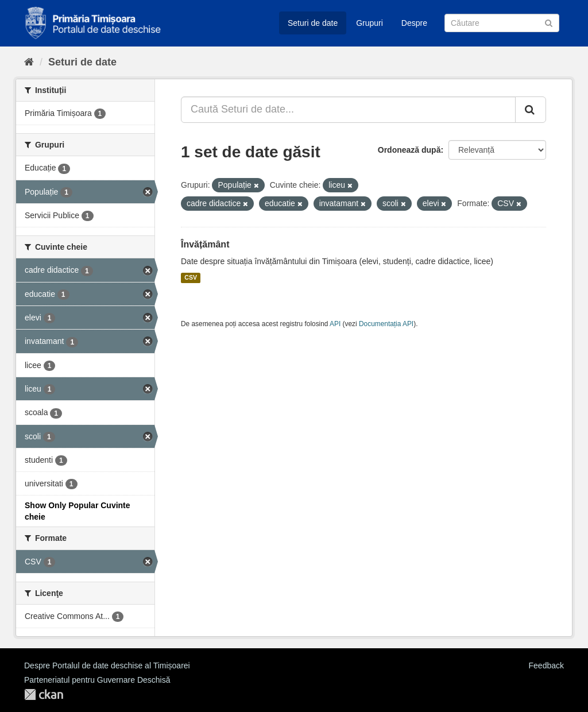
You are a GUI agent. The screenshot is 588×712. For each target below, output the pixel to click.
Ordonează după (409, 150)
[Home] (29, 62)
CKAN (44, 694)
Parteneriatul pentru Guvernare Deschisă (97, 680)
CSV (191, 278)
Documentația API (386, 324)
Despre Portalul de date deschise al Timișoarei (107, 665)
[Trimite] (549, 22)
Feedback (546, 665)
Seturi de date (313, 23)
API (335, 324)
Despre (414, 23)
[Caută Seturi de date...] (348, 110)
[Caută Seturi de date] (502, 23)
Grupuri (370, 23)
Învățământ (205, 244)
